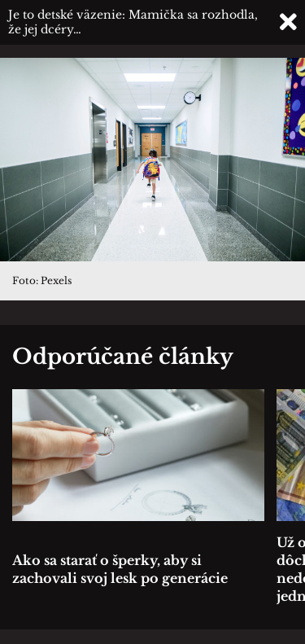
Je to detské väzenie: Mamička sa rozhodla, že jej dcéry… (133, 22)
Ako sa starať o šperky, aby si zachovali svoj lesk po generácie (120, 569)
